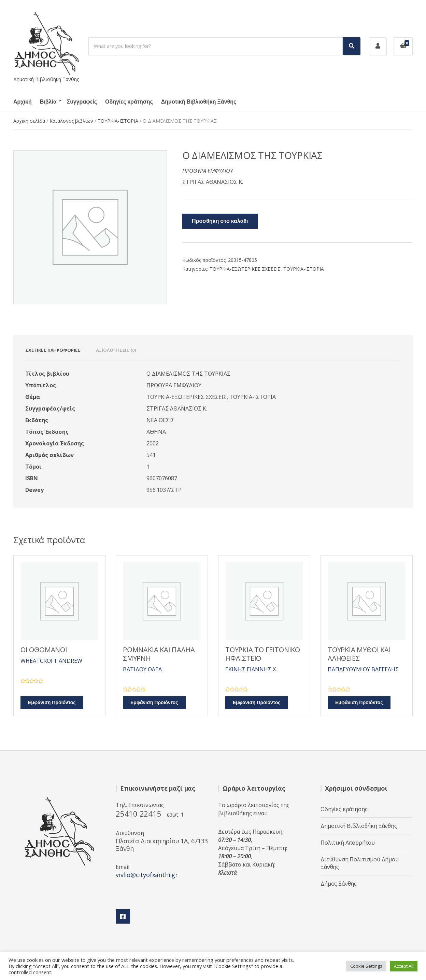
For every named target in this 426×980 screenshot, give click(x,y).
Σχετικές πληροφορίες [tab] (53, 350)
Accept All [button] (404, 966)
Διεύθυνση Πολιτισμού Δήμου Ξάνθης (360, 863)
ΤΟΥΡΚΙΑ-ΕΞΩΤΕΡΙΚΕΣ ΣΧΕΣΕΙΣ (245, 269)
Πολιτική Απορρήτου (348, 843)
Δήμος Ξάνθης (339, 884)
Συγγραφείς (82, 102)
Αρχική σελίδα (29, 121)
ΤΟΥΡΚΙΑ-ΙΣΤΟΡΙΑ (118, 121)
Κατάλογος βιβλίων (71, 121)
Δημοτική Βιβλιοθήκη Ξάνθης (199, 102)
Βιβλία (48, 102)
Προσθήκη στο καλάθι (220, 221)
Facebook (123, 916)
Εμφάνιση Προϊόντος (52, 703)
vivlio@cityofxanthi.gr (147, 875)
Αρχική (23, 102)
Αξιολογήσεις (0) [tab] (116, 350)
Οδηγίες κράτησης (129, 102)
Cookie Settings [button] (366, 966)
